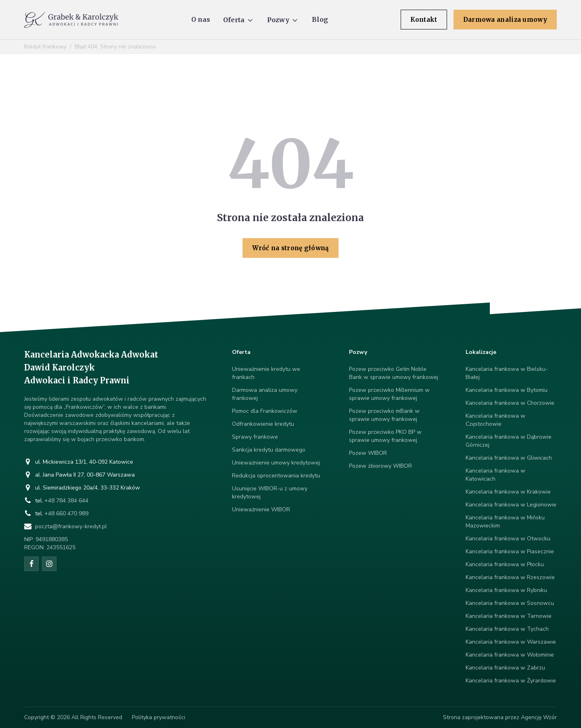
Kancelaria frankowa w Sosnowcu (510, 603)
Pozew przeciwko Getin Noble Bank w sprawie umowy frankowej (394, 373)
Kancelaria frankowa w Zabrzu (505, 668)
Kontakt (424, 20)
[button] (239, 20)
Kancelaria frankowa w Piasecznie (510, 551)
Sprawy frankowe (255, 437)
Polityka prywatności (159, 717)
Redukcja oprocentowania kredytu (276, 476)
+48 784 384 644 (66, 501)
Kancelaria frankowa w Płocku (505, 564)
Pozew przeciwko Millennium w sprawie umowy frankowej (389, 394)
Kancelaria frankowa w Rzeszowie (510, 577)
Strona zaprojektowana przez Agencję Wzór (500, 717)
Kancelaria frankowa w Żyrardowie (511, 681)
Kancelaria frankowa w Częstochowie (495, 420)
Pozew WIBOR (368, 453)
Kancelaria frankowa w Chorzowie (510, 403)
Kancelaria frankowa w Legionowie (511, 505)
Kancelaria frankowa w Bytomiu (507, 390)
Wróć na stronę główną (290, 248)
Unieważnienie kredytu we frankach (266, 373)
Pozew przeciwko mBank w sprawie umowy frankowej (384, 415)
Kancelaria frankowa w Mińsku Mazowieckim (505, 522)
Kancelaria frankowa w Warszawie (511, 642)
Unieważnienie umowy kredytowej (276, 463)
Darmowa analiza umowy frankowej (265, 394)
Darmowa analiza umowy (505, 20)
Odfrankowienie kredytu (263, 424)
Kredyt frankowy (45, 47)
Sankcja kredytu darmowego (269, 450)
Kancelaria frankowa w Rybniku (506, 590)
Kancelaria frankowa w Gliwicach (509, 458)
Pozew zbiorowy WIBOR (380, 466)
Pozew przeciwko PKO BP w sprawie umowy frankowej (385, 436)
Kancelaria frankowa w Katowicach (495, 475)
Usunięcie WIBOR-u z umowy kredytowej (270, 493)
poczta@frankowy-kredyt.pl (71, 526)
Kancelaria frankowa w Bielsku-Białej (507, 373)
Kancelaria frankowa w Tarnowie (509, 616)
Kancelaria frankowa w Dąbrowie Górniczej (509, 441)
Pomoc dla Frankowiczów (265, 411)
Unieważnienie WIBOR (261, 509)
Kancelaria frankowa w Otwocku (508, 539)
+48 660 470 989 (66, 514)
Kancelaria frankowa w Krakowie (508, 492)
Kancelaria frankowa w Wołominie (510, 655)
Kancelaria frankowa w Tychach (507, 629)
